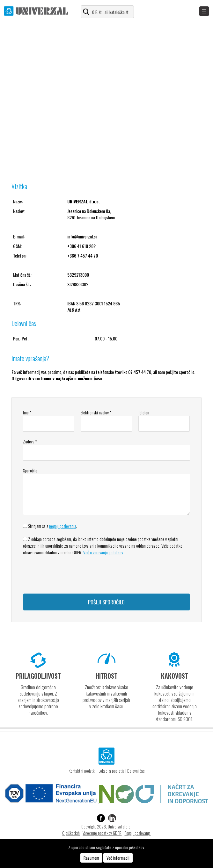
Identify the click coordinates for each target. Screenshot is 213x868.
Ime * (27, 412)
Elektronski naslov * (96, 412)
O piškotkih (71, 833)
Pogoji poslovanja (137, 833)
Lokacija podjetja (111, 771)
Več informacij (118, 858)
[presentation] (71, 574)
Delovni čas (136, 771)
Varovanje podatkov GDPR (102, 833)
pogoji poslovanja (63, 526)
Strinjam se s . (53, 526)
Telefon (144, 412)
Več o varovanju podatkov (103, 552)
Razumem (91, 858)
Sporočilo (30, 470)
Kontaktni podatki (82, 771)
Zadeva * (30, 441)
